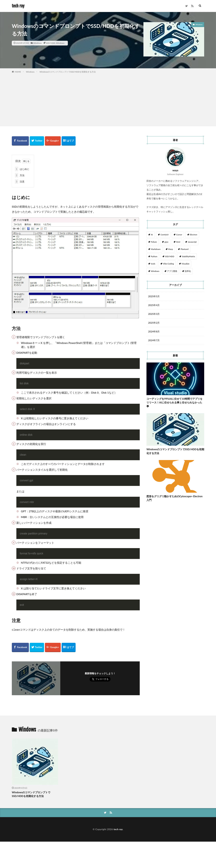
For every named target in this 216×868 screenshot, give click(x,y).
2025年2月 (154, 323)
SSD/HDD (50, 43)
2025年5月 (154, 296)
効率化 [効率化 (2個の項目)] (188, 271)
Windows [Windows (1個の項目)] (155, 271)
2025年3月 (154, 314)
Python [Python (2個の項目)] (154, 256)
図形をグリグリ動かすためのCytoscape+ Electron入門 (175, 498)
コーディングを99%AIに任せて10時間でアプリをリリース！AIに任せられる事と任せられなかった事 (174, 402)
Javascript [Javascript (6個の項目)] (192, 242)
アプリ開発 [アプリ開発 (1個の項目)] (172, 271)
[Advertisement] (108, 99)
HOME (18, 72)
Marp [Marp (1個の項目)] (171, 249)
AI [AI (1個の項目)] (152, 235)
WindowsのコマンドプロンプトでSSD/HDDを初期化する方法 (68, 72)
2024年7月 (154, 340)
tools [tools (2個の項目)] (153, 264)
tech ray (18, 6)
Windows (37, 43)
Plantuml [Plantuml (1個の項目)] (185, 249)
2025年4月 (154, 305)
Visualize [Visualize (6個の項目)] (186, 264)
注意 (20, 181)
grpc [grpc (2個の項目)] (166, 242)
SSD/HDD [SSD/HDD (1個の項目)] (170, 256)
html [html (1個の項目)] (178, 242)
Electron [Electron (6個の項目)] (194, 235)
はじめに (22, 169)
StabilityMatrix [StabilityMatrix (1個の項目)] (188, 256)
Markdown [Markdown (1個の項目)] (156, 249)
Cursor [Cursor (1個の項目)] (179, 235)
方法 (20, 175)
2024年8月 (154, 332)
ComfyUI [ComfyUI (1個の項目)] (164, 235)
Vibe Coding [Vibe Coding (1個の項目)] (168, 264)
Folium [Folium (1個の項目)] (154, 242)
